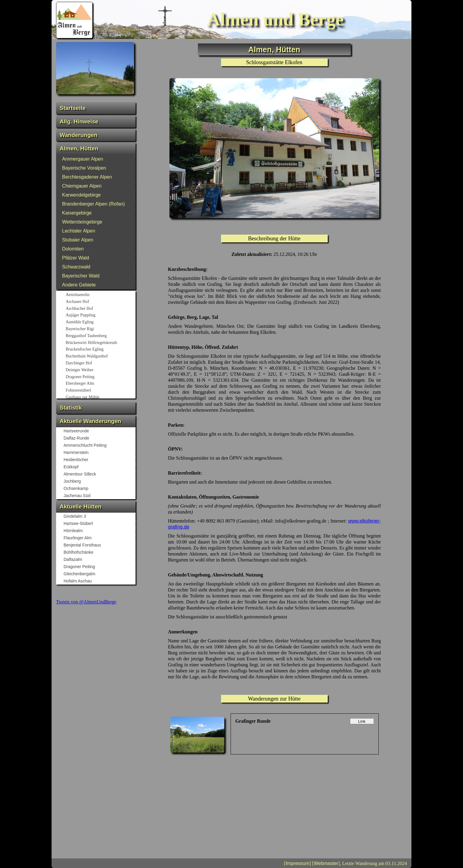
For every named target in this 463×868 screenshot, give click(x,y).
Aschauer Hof (100, 302)
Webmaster (326, 863)
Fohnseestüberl (100, 391)
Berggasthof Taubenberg (100, 336)
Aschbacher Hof (100, 309)
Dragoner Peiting (100, 377)
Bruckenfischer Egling (100, 350)
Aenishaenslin (100, 295)
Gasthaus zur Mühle (100, 398)
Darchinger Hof (100, 363)
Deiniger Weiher (100, 370)
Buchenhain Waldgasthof (100, 357)
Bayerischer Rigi (100, 329)
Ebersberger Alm (100, 384)
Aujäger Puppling (100, 316)
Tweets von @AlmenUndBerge (86, 602)
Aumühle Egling (100, 322)
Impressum (297, 863)
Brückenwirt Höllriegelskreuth (100, 343)
